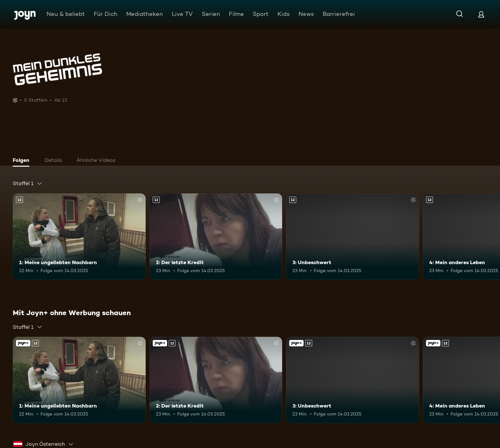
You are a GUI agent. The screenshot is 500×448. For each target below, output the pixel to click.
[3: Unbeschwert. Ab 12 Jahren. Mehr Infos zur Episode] (353, 237)
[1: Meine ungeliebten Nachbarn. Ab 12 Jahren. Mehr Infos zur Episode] (79, 237)
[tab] (23, 161)
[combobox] (28, 184)
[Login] (481, 14)
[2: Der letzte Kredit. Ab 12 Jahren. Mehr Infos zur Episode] (216, 237)
